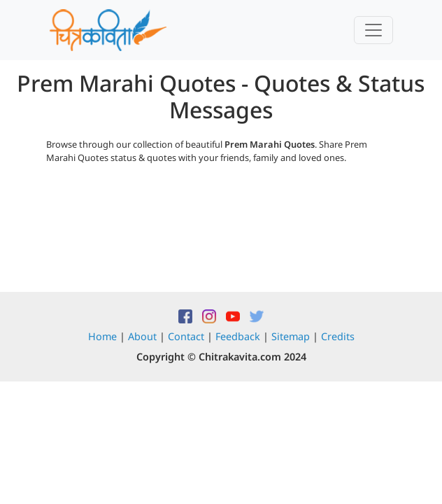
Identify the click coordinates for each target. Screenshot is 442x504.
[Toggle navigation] (373, 30)
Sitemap (291, 336)
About (142, 336)
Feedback (238, 336)
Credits (338, 336)
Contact (186, 336)
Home (102, 336)
